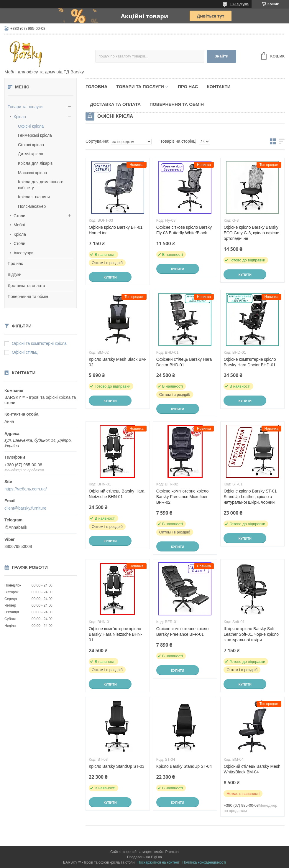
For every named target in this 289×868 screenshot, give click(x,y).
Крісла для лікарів (35, 163)
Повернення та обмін (28, 297)
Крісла (20, 117)
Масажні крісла (32, 173)
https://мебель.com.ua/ (26, 489)
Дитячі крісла (31, 154)
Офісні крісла (31, 126)
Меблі (19, 225)
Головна (96, 87)
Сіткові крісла (31, 145)
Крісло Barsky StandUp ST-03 (116, 766)
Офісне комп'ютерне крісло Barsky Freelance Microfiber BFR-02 (182, 497)
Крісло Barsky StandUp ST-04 (184, 766)
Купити (110, 277)
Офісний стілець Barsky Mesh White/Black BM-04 (252, 769)
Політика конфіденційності (204, 862)
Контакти (219, 87)
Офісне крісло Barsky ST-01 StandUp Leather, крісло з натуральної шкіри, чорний (250, 497)
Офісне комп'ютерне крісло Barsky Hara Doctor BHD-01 (250, 362)
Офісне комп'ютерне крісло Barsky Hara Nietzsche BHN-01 (115, 634)
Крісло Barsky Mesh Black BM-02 (118, 362)
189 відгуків (239, 4)
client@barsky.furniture (25, 508)
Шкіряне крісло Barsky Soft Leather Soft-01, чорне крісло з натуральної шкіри (251, 634)
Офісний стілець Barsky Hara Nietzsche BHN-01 (116, 494)
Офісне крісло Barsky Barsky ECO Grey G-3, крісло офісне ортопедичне (251, 233)
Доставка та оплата (26, 286)
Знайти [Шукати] (222, 56)
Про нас (15, 263)
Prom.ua (172, 852)
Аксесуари (24, 253)
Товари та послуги (25, 107)
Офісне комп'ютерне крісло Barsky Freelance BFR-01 (182, 631)
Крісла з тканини (34, 197)
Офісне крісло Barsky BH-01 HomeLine (116, 230)
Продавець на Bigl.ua (144, 857)
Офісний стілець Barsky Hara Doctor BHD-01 (184, 362)
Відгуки (15, 274)
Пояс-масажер (32, 206)
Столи (19, 216)
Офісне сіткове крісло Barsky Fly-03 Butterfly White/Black (184, 230)
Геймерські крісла (35, 135)
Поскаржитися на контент (158, 862)
